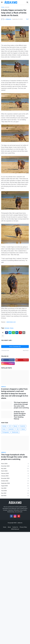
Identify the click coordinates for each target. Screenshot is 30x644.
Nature (23, 429)
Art (10, 426)
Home (3, 7)
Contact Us (15, 527)
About (9, 527)
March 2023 (15, 471)
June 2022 (15, 491)
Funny (12, 328)
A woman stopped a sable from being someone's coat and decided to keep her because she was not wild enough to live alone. (15, 394)
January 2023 (15, 476)
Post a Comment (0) (15, 347)
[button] (2, 2)
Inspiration (11, 429)
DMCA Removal (15, 529)
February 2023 (15, 474)
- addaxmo (20, 523)
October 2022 (15, 481)
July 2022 (15, 488)
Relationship (15, 432)
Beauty (15, 426)
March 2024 (15, 464)
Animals (7, 7)
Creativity (23, 426)
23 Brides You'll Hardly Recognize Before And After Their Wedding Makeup (20, 415)
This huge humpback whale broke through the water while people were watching (21, 405)
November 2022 (15, 478)
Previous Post (6, 351)
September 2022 (15, 483)
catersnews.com (11, 322)
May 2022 (15, 493)
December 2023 (15, 466)
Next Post (25, 351)
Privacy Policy (23, 527)
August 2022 (15, 486)
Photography (6, 432)
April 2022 (15, 496)
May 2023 (15, 469)
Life (18, 429)
